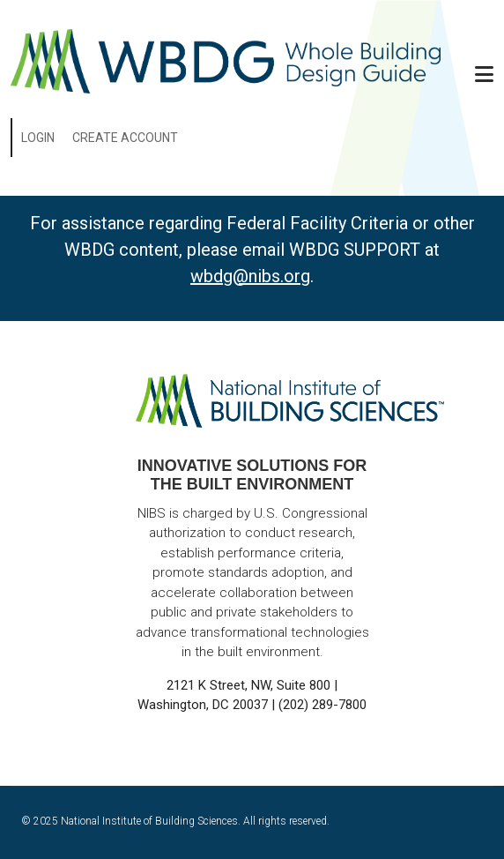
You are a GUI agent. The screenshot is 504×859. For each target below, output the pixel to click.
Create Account (125, 138)
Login (38, 138)
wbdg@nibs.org (250, 276)
